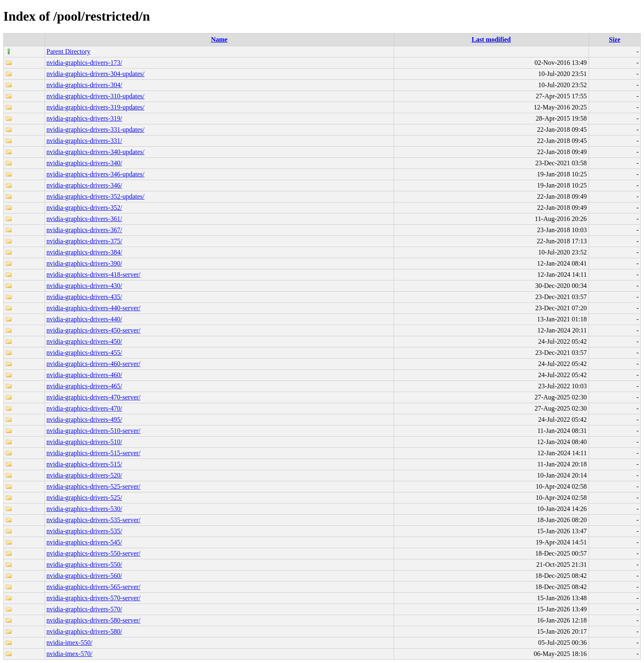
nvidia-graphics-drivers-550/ (84, 564)
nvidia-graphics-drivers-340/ (84, 163)
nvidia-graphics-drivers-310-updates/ (96, 96)
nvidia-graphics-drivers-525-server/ (94, 486)
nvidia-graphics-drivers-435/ (84, 297)
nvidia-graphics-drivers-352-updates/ (96, 196)
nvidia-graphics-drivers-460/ (84, 375)
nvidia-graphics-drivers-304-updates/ (96, 74)
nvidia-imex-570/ (70, 654)
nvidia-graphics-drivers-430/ (84, 286)
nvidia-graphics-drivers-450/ (84, 341)
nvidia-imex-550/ (70, 643)
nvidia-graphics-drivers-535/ (84, 531)
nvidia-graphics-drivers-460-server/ (94, 364)
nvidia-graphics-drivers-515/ (84, 464)
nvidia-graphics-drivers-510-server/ (94, 431)
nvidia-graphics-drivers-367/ (84, 230)
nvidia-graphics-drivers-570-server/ (94, 598)
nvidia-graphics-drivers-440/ (84, 319)
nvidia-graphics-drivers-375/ (84, 241)
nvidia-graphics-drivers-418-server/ (94, 274)
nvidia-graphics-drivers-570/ (84, 609)
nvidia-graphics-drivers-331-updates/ (96, 130)
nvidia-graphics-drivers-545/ (84, 542)
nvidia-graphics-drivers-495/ (84, 419)
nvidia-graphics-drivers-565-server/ (94, 587)
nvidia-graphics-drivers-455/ (84, 353)
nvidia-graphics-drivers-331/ (84, 141)
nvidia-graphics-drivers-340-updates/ (96, 152)
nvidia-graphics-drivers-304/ (84, 85)
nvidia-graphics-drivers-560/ (84, 576)
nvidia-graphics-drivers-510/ (84, 442)
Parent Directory (69, 51)
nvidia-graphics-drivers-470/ (84, 408)
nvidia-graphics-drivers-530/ (84, 509)
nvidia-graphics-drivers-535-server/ (94, 520)
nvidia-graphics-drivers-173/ (84, 63)
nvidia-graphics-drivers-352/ (84, 208)
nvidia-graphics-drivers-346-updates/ (96, 174)
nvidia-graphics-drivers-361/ (84, 219)
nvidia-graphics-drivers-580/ (84, 631)
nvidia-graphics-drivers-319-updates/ (96, 107)
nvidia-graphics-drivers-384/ (84, 252)
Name (219, 39)
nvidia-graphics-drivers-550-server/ (94, 553)
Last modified (491, 39)
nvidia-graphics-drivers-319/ (84, 118)
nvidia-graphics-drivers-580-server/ (94, 620)
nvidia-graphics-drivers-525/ (84, 498)
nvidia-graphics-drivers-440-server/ (94, 308)
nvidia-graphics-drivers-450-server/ (94, 330)
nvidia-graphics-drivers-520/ (84, 475)
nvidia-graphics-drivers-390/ (84, 263)
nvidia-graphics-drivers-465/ (84, 386)
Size (615, 39)
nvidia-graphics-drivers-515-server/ (94, 453)
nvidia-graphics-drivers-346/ (84, 185)
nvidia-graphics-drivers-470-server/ (94, 397)
